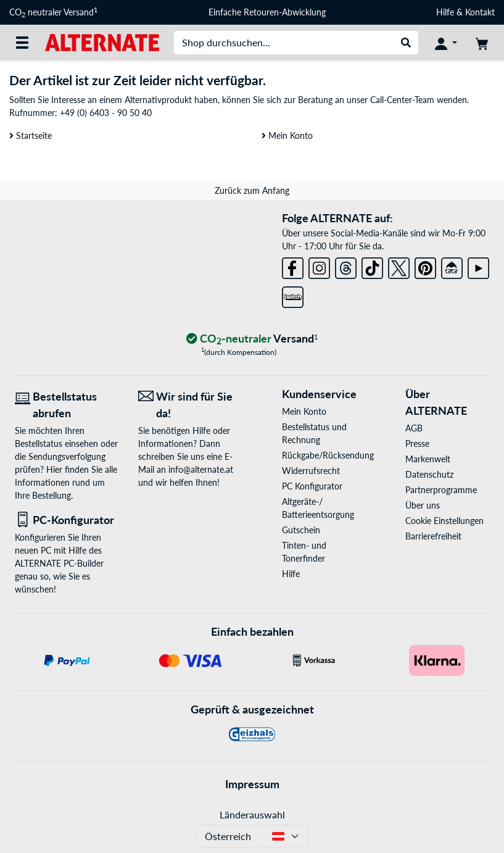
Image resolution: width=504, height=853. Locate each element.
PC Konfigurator (312, 486)
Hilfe (445, 12)
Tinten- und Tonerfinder (304, 552)
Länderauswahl (252, 814)
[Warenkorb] (482, 43)
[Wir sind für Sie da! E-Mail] (191, 405)
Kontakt (480, 12)
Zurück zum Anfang (252, 190)
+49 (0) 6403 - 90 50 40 (106, 113)
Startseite (31, 135)
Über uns (423, 505)
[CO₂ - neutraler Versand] (252, 339)
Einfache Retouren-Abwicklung (267, 12)
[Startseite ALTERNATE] (102, 42)
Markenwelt (428, 459)
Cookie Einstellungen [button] (444, 521)
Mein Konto (287, 135)
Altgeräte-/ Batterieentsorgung (318, 508)
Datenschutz (429, 474)
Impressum (252, 784)
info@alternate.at (201, 469)
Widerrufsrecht (311, 471)
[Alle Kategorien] (22, 43)
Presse (417, 443)
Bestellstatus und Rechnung (314, 433)
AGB (414, 428)
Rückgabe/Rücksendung (324, 455)
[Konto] (446, 43)
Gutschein (301, 530)
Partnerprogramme (441, 490)
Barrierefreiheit (433, 536)
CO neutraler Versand (53, 12)
